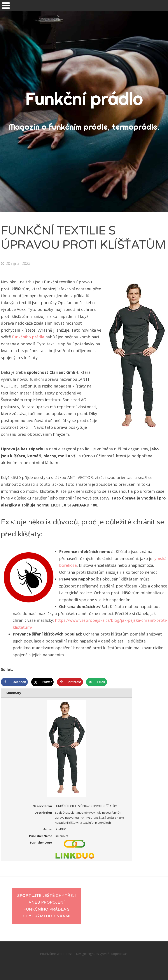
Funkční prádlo (84, 99)
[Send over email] (97, 682)
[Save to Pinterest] (70, 682)
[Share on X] (43, 682)
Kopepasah (119, 954)
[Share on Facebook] (14, 682)
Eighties (93, 954)
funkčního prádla (28, 337)
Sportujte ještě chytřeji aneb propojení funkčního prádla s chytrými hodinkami (46, 906)
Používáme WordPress (56, 954)
